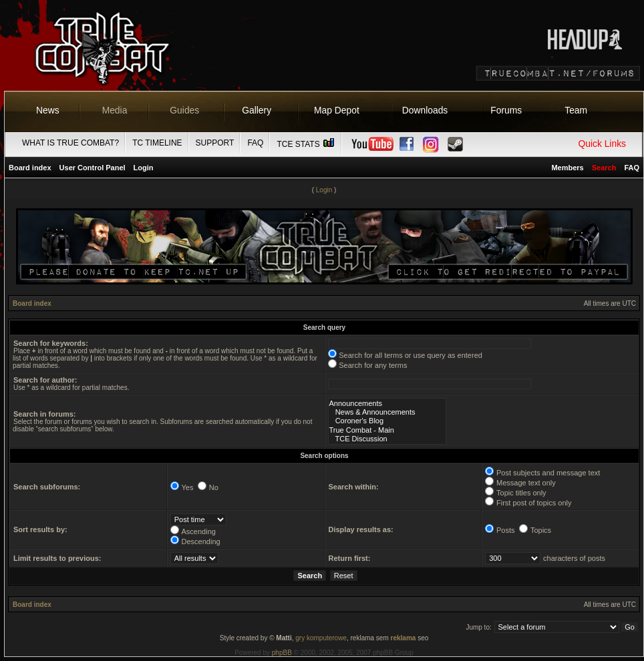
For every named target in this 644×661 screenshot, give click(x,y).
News (48, 110)
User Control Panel (93, 168)
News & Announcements (387, 412)
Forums (506, 110)
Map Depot (337, 110)
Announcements (387, 404)
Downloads (425, 110)
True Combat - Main (387, 430)
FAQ (255, 143)
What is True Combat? (70, 143)
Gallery (257, 110)
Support (215, 143)
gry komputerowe (321, 638)
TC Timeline (157, 143)
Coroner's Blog (387, 421)
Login (144, 168)
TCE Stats (306, 144)
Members (567, 168)
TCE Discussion (387, 439)
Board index (30, 168)
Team (576, 110)
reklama (404, 638)
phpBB (282, 653)
